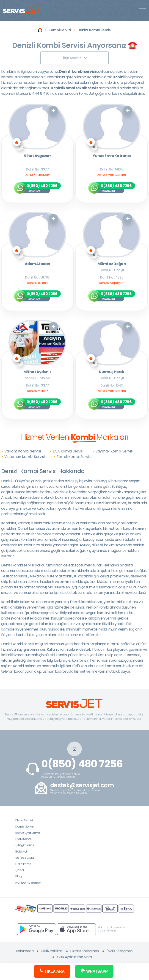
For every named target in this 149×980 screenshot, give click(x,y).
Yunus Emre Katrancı (112, 156)
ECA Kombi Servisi (68, 451)
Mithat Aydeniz (37, 372)
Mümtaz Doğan (112, 264)
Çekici (20, 870)
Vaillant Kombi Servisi (23, 451)
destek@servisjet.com (82, 785)
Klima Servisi (24, 820)
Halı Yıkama (23, 864)
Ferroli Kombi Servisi (74, 457)
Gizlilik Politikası (52, 951)
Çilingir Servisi (25, 845)
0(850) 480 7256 (82, 764)
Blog (18, 876)
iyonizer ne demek (28, 883)
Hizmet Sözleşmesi (85, 951)
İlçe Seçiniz (75, 58)
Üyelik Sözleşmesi (120, 951)
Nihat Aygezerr (37, 156)
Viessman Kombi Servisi (25, 457)
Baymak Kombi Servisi (114, 451)
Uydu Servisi (24, 839)
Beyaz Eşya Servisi (28, 833)
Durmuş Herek (112, 372)
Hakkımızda (25, 951)
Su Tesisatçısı (25, 858)
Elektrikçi (21, 851)
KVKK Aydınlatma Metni (74, 957)
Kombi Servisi (25, 827)
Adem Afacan (37, 264)
